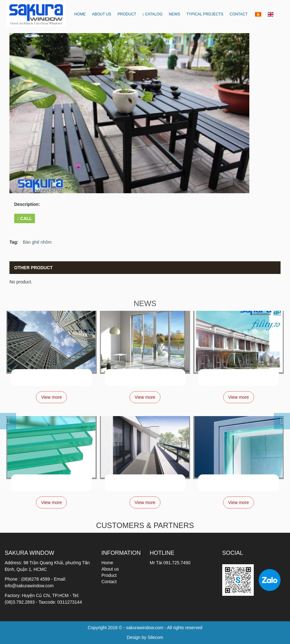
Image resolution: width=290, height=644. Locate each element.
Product (109, 575)
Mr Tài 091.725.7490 (170, 563)
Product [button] (127, 14)
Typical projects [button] (205, 14)
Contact (238, 14)
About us (102, 14)
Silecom (155, 637)
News (174, 14)
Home (80, 14)
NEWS (145, 303)
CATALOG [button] (152, 14)
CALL (25, 219)
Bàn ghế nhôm (37, 242)
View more (51, 397)
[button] (3, 416)
